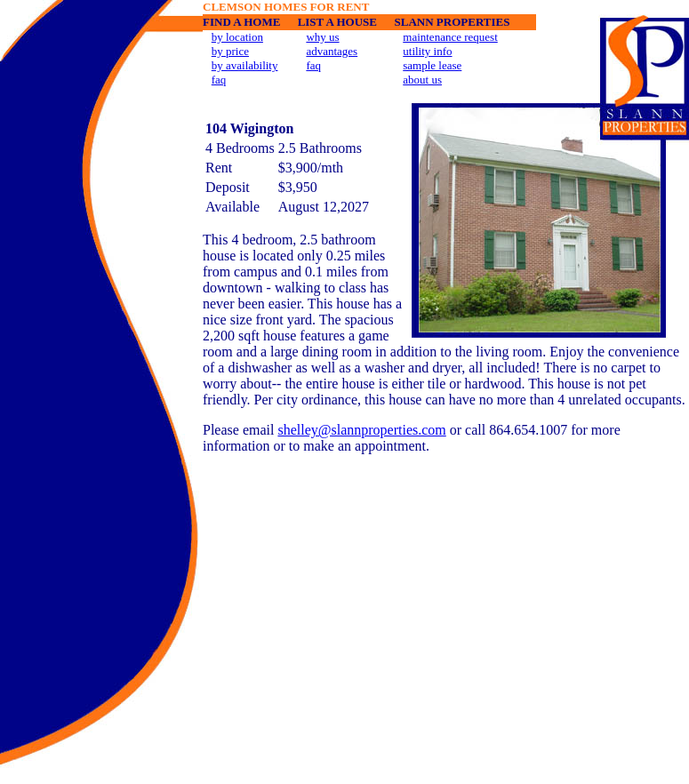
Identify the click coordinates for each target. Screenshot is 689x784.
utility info (427, 51)
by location (237, 37)
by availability (245, 65)
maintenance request (450, 37)
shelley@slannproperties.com (361, 430)
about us (422, 80)
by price (230, 51)
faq (219, 80)
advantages (332, 51)
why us (322, 37)
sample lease (432, 65)
